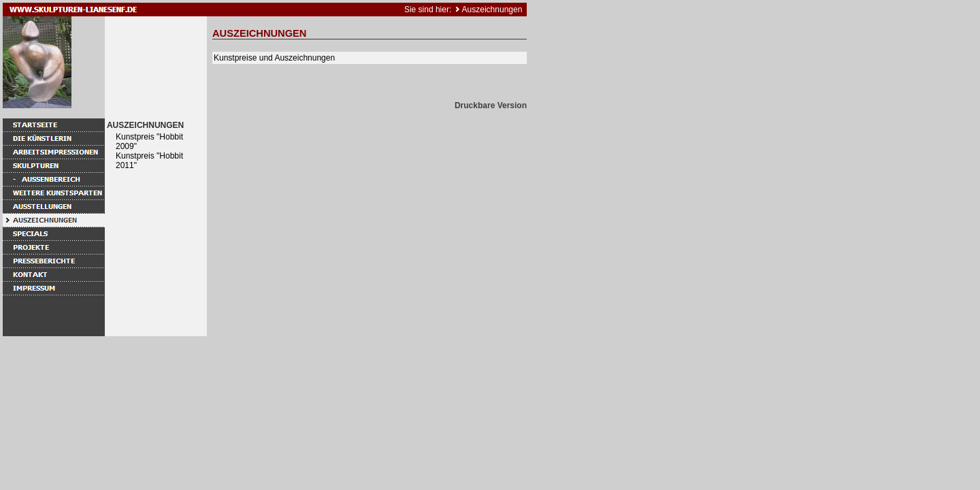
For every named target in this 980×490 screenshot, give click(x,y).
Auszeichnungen (492, 10)
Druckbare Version (491, 105)
